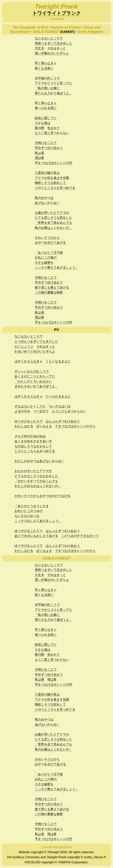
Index (56, 847)
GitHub (67, 847)
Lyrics (45, 847)
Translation (56, 19)
